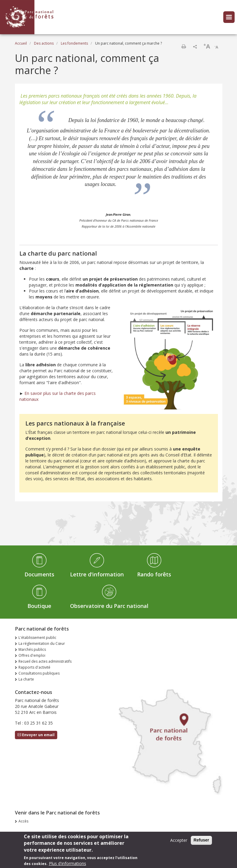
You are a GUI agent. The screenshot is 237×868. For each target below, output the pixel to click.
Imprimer (184, 46)
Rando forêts (154, 574)
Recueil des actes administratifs (45, 661)
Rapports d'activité (34, 667)
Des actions (44, 43)
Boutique (39, 606)
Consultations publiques (39, 673)
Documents (39, 574)
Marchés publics (32, 649)
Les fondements (74, 43)
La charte (26, 679)
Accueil (21, 43)
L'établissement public (37, 638)
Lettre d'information (97, 574)
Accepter (179, 841)
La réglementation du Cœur (42, 643)
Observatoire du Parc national (109, 606)
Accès (23, 821)
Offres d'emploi (32, 655)
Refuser (201, 841)
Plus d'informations (68, 865)
